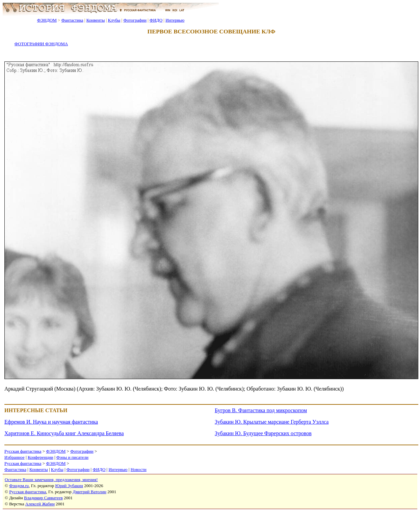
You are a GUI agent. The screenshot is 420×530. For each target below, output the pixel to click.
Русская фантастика (23, 451)
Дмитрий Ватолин (89, 492)
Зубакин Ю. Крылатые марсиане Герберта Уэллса (272, 422)
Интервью (175, 20)
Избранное (15, 457)
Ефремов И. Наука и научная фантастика (51, 422)
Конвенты (96, 20)
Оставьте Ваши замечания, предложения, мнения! (51, 480)
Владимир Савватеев (43, 498)
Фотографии (135, 20)
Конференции (41, 457)
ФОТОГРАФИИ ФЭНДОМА (41, 44)
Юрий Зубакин (69, 486)
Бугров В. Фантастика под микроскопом (261, 410)
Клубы (114, 20)
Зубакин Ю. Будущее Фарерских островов (263, 433)
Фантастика (72, 20)
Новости (139, 469)
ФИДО (156, 20)
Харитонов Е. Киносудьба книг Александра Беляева (64, 433)
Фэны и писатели (72, 457)
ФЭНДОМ (47, 20)
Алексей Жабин (40, 504)
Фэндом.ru (19, 486)
